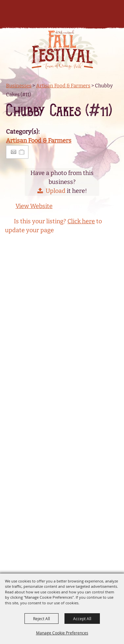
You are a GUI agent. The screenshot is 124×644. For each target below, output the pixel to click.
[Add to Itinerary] (22, 152)
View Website (34, 206)
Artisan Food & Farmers (63, 86)
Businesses (19, 86)
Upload (56, 191)
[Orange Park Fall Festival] (62, 50)
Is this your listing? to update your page (53, 226)
